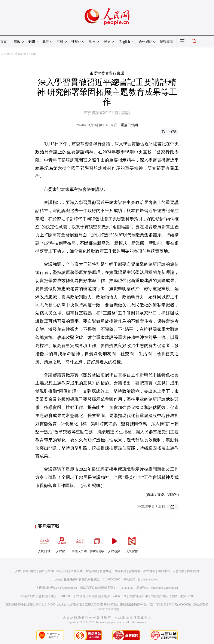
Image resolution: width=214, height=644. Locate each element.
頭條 (34, 54)
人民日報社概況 (26, 571)
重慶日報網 (129, 125)
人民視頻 (114, 543)
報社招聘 (62, 571)
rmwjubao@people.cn (165, 588)
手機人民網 (79, 543)
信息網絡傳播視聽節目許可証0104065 (30, 605)
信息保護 (178, 571)
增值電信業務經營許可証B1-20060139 (101, 596)
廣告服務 (91, 571)
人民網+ (62, 543)
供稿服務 (120, 571)
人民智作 (132, 543)
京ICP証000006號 (180, 605)
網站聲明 (149, 571)
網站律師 (164, 571)
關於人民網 (46, 571)
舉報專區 (166, 42)
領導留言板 (97, 543)
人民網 (5, 54)
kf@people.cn (69, 588)
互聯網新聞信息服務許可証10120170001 (47, 596)
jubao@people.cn (149, 579)
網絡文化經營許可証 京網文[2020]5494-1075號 (88, 605)
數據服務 (135, 571)
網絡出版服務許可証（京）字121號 (143, 605)
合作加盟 (106, 571)
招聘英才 (77, 571)
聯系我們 (193, 571)
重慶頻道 (20, 54)
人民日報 (44, 543)
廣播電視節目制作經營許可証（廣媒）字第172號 (161, 596)
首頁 (3, 42)
